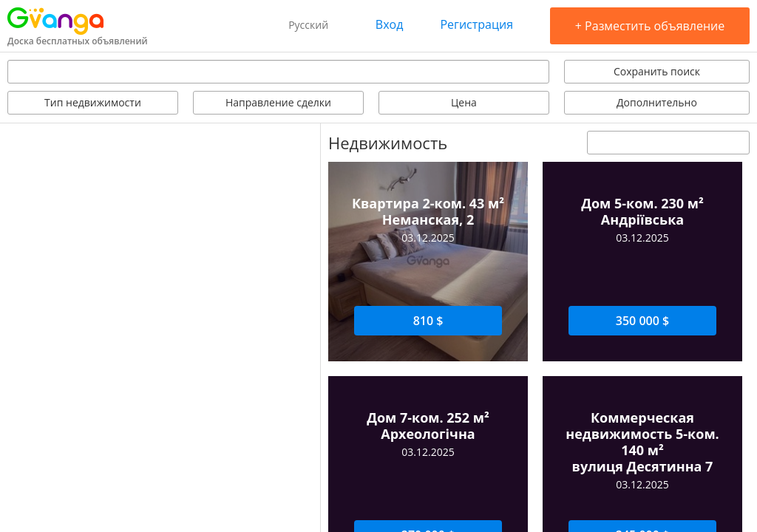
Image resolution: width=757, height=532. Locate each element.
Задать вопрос (386, 334)
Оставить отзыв (611, 334)
